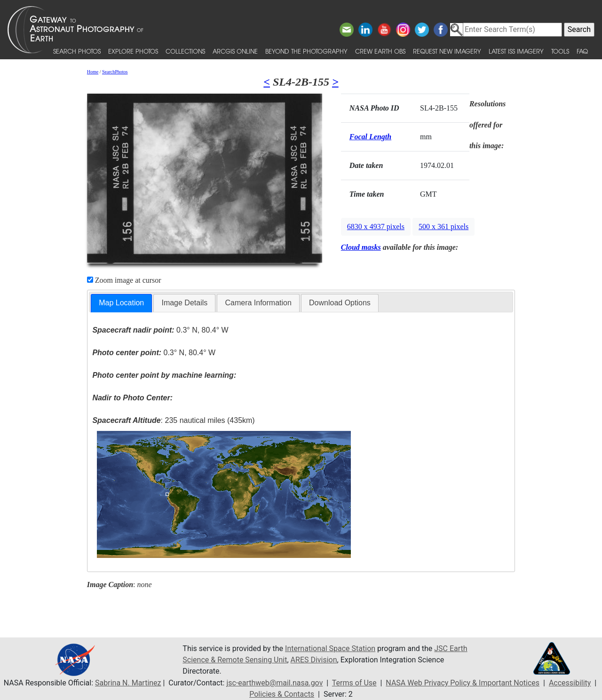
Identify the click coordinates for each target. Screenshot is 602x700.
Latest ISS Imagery (516, 51)
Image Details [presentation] (184, 303)
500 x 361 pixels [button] (444, 227)
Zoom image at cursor (124, 280)
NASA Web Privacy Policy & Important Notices (463, 683)
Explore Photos (133, 51)
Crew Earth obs (380, 51)
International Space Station (330, 648)
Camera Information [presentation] (258, 303)
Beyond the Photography (306, 51)
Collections (185, 51)
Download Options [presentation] (340, 303)
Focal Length (370, 137)
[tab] (121, 303)
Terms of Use (354, 683)
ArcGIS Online (235, 51)
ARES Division (314, 660)
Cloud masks (361, 247)
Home (93, 72)
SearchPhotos (115, 72)
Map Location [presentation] (121, 303)
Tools (560, 51)
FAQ (582, 51)
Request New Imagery (447, 51)
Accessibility (570, 683)
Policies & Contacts (282, 694)
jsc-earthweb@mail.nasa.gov (274, 683)
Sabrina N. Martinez (128, 683)
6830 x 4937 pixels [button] (376, 227)
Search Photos (77, 51)
